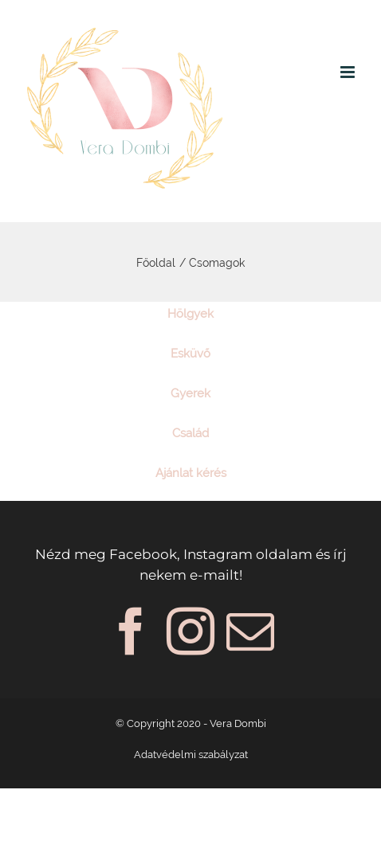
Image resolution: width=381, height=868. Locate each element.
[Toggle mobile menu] (349, 72)
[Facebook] (131, 631)
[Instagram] (190, 631)
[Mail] (250, 631)
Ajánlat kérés (191, 473)
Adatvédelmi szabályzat (191, 755)
